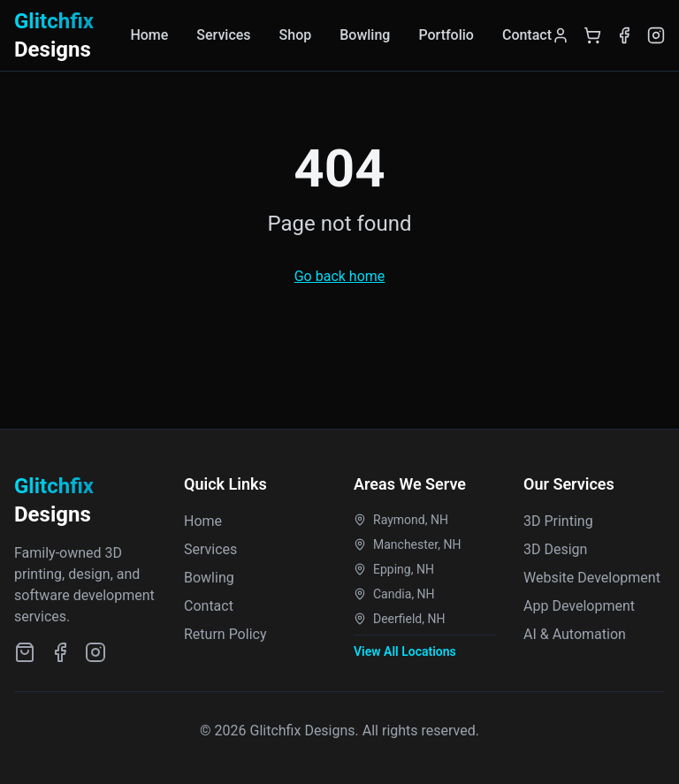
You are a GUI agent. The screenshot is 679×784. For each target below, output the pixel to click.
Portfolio (446, 35)
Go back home (340, 276)
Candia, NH (394, 594)
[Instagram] (656, 35)
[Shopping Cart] (592, 35)
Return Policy (225, 634)
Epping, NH (394, 569)
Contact (527, 35)
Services (223, 35)
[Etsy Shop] (25, 652)
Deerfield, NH (399, 619)
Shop (296, 35)
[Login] (561, 35)
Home (149, 35)
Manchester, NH (407, 544)
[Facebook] (624, 35)
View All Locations (405, 651)
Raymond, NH (401, 520)
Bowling (365, 35)
